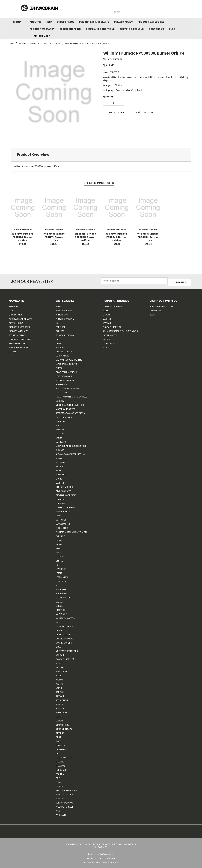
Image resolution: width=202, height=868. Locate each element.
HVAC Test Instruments (67, 387)
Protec (59, 682)
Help (49, 22)
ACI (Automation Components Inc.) (120, 330)
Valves (59, 436)
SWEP (58, 740)
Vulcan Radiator (64, 801)
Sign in (12, 346)
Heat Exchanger (64, 375)
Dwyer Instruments (66, 506)
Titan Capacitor (64, 756)
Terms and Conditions (100, 29)
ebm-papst (61, 518)
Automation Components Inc (70, 453)
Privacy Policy (123, 22)
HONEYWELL (61, 580)
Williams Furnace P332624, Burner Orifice (23, 237)
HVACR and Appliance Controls (71, 395)
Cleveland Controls (66, 494)
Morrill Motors (64, 641)
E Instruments (63, 510)
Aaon (58, 305)
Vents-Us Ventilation (66, 789)
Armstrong (62, 313)
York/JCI (60, 325)
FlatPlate (60, 555)
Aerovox (60, 457)
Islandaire (61, 588)
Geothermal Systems (66, 371)
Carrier (107, 317)
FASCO (59, 547)
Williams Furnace (64, 805)
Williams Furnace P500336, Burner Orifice (148, 237)
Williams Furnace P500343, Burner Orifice (85, 237)
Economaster (63, 522)
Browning (61, 473)
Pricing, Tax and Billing (94, 22)
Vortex (59, 797)
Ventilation (61, 440)
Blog (172, 29)
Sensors (60, 428)
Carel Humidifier (64, 416)
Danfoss (60, 330)
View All (107, 346)
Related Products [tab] (99, 183)
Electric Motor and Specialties (72, 531)
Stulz (58, 736)
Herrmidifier (62, 576)
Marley (59, 621)
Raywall (60, 695)
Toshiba (60, 772)
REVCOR (60, 703)
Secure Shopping (70, 29)
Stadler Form (62, 723)
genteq (59, 559)
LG (57, 321)
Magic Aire (61, 613)
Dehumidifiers (62, 354)
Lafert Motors (63, 596)
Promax (59, 678)
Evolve (59, 543)
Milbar (59, 629)
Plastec (60, 674)
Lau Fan (59, 600)
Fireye (59, 551)
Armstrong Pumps (65, 317)
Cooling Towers (64, 350)
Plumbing (60, 420)
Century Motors (64, 485)
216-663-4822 (42, 36)
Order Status (65, 22)
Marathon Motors (65, 617)
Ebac (58, 514)
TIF (57, 752)
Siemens (60, 719)
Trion (58, 777)
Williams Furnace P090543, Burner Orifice (117, 237)
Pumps (59, 424)
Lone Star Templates (107, 857)
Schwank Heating (65, 334)
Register (24, 346)
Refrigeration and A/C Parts (70, 412)
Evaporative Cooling (66, 362)
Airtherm (60, 461)
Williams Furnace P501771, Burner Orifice (54, 237)
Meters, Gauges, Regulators (70, 403)
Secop (59, 715)
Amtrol (59, 465)
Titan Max (61, 764)
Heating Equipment (65, 379)
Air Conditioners (64, 309)
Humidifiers (61, 383)
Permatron (61, 670)
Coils (58, 342)
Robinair (60, 707)
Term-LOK (60, 744)
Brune (59, 477)
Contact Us (156, 29)
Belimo (59, 469)
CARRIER (60, 481)
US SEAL (59, 785)
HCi (57, 563)
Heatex (59, 572)
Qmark (59, 686)
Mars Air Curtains (65, 625)
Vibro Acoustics (64, 793)
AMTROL (106, 338)
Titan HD (60, 760)
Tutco (59, 781)
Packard (60, 666)
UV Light (60, 432)
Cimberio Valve (63, 490)
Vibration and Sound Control (71, 444)
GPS (58, 338)
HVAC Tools (62, 391)
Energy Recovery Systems (69, 358)
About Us (36, 22)
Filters (59, 366)
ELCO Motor (62, 526)
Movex (59, 645)
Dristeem (60, 498)
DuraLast (60, 502)
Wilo (58, 809)
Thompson (61, 748)
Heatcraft (61, 567)
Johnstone (61, 592)
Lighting (60, 399)
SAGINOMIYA (62, 711)
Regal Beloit (62, 699)
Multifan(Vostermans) (67, 649)
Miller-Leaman (63, 633)
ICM (58, 584)
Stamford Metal (64, 727)
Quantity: (109, 97)
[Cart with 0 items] (193, 10)
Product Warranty (42, 29)
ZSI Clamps (61, 814)
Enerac (59, 539)
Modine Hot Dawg (65, 637)
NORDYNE (60, 654)
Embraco (60, 535)
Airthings (61, 346)
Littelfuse (61, 608)
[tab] (101, 155)
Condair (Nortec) (65, 658)
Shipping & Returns (132, 29)
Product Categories (151, 22)
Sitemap (12, 350)
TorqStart (61, 768)
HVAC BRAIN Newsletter (161, 305)
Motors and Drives (65, 408)
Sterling (60, 731)
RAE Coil (60, 690)
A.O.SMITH (60, 449)
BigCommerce (107, 853)
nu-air (59, 662)
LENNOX (59, 604)
